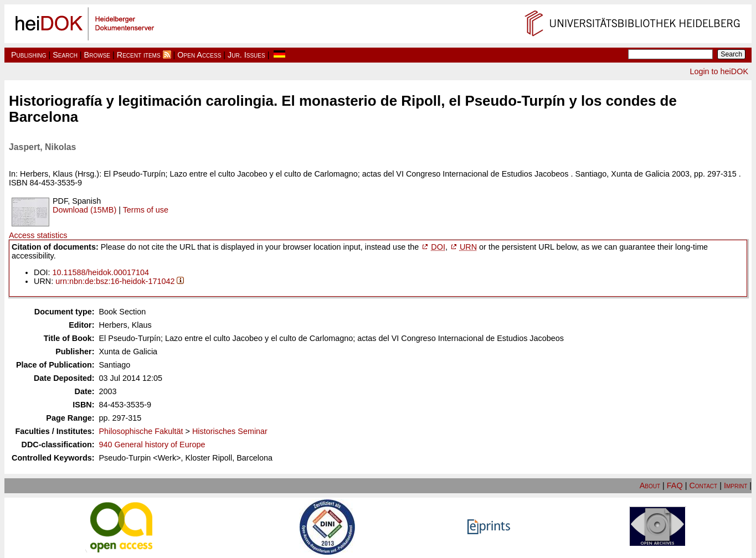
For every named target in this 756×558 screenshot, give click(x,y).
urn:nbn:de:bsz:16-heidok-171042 (115, 281)
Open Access (199, 55)
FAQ (675, 485)
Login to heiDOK (719, 71)
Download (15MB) (84, 210)
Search (65, 55)
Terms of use (146, 210)
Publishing (29, 55)
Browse (97, 55)
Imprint (736, 485)
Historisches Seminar (230, 431)
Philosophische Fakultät (141, 431)
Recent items (139, 55)
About (650, 485)
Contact (703, 485)
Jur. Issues (246, 55)
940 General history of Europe (152, 445)
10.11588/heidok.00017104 (101, 272)
